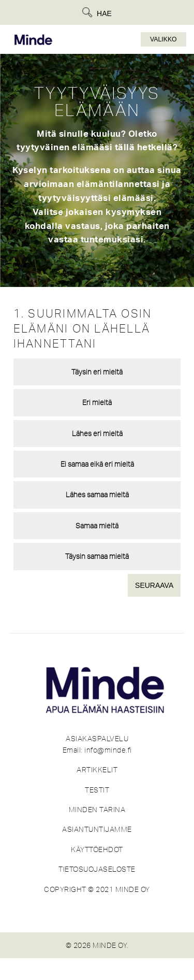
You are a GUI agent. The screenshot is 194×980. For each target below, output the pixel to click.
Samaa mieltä (97, 526)
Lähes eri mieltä (97, 434)
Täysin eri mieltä (97, 372)
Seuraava (154, 585)
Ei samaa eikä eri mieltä (97, 464)
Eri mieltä (97, 402)
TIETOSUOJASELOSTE (97, 869)
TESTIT (97, 790)
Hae (104, 13)
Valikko (163, 39)
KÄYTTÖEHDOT (97, 849)
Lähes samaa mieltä (97, 495)
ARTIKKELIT (97, 770)
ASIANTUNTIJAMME (97, 829)
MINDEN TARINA (97, 810)
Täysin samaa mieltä (97, 556)
